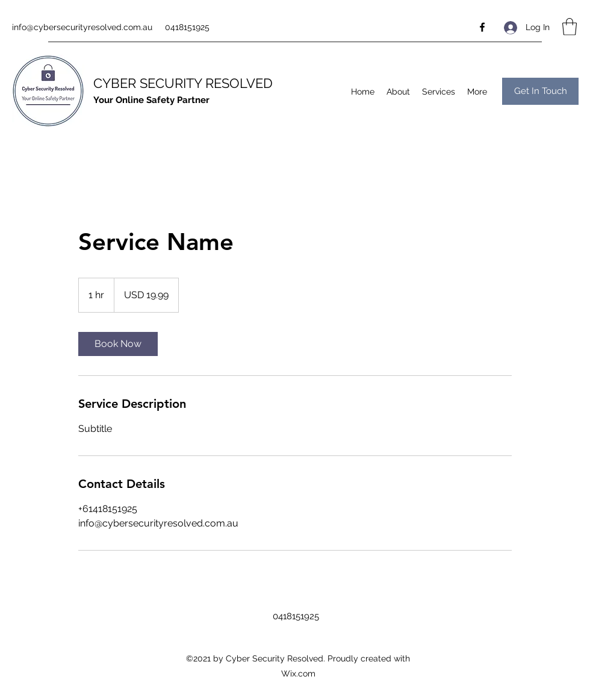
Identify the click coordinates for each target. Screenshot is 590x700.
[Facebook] (482, 27)
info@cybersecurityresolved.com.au (82, 27)
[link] (118, 344)
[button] (570, 27)
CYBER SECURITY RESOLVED (183, 83)
